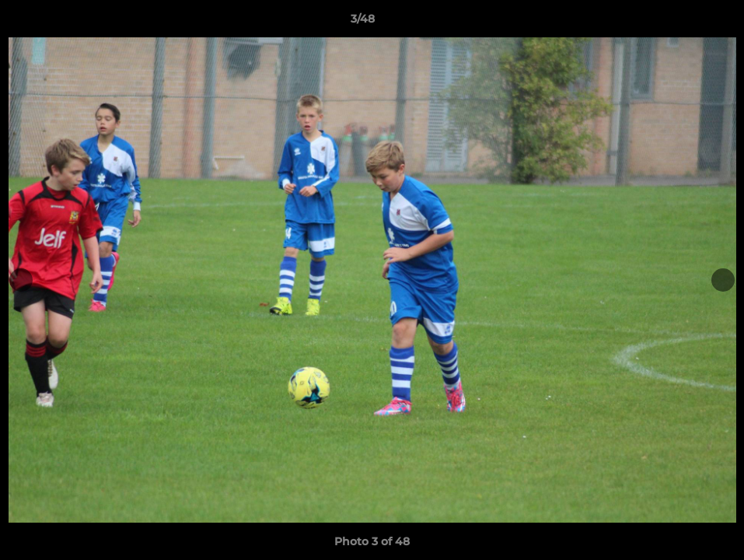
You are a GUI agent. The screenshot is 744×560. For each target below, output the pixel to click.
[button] (679, 23)
